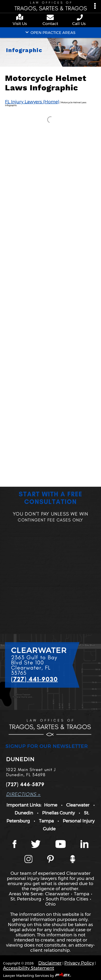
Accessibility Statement (29, 968)
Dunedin (24, 813)
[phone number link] (80, 17)
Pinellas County (58, 813)
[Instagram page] (28, 859)
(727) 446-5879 (25, 784)
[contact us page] (51, 18)
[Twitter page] (36, 844)
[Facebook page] (15, 844)
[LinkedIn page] (84, 844)
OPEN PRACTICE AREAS (50, 33)
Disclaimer (50, 963)
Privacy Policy (79, 963)
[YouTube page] (61, 844)
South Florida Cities (67, 899)
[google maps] (21, 18)
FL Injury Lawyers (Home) (32, 102)
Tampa (46, 821)
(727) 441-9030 (34, 679)
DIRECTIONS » (23, 794)
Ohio (50, 904)
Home (51, 805)
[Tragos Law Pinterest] (50, 859)
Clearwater (78, 805)
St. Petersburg (26, 899)
